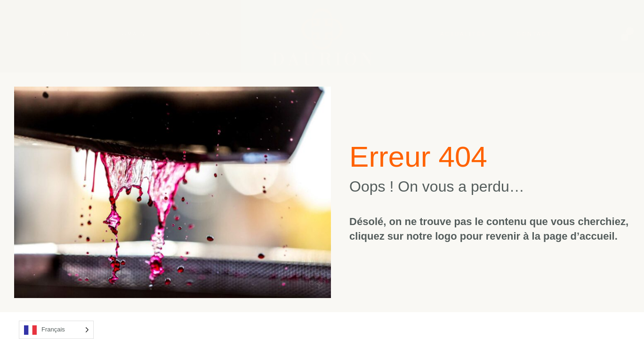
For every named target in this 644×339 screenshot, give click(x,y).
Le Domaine (128, 34)
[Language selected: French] (56, 330)
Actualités (463, 34)
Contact (534, 34)
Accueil (58, 34)
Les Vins (199, 34)
